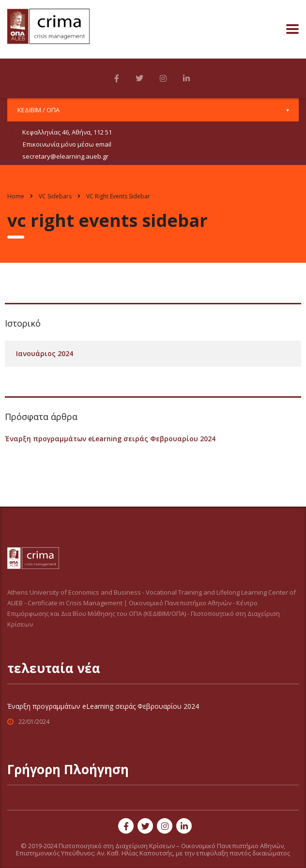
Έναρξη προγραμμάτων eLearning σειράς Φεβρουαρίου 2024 (110, 439)
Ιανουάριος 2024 (45, 353)
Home (16, 196)
